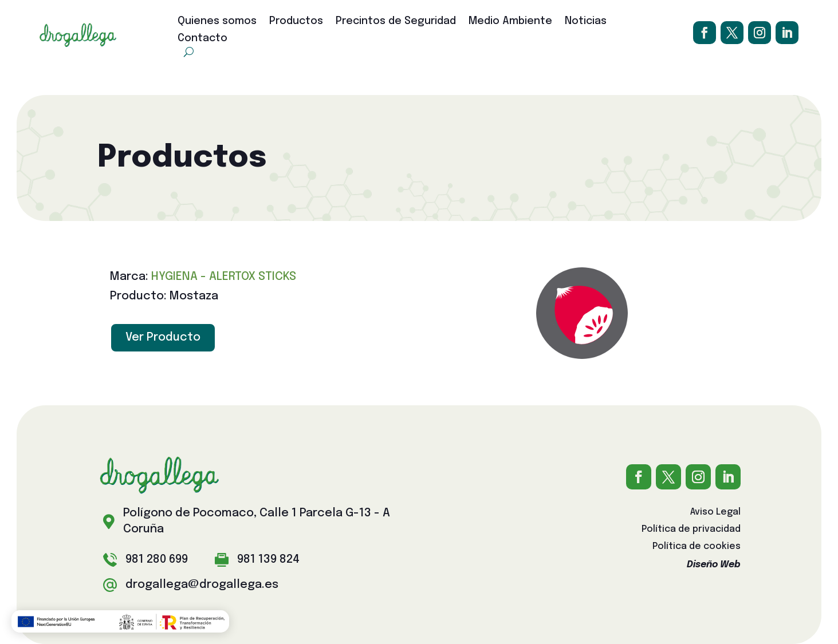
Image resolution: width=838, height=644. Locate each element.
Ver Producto (163, 337)
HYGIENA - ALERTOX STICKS (224, 277)
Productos (296, 22)
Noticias (586, 22)
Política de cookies (697, 547)
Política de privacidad (691, 530)
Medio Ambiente (510, 22)
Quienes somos (217, 22)
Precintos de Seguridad (396, 22)
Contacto (202, 39)
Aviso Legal (715, 513)
